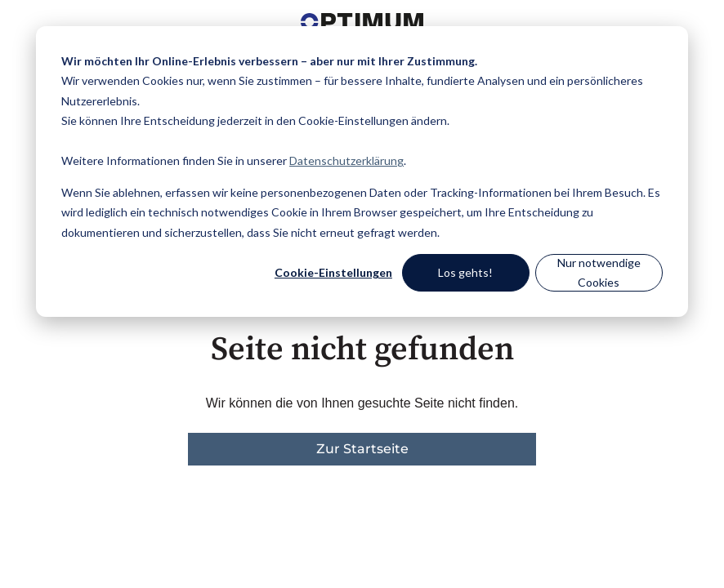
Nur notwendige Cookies (599, 273)
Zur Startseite (362, 449)
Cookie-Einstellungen (333, 272)
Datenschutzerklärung (346, 160)
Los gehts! (465, 272)
